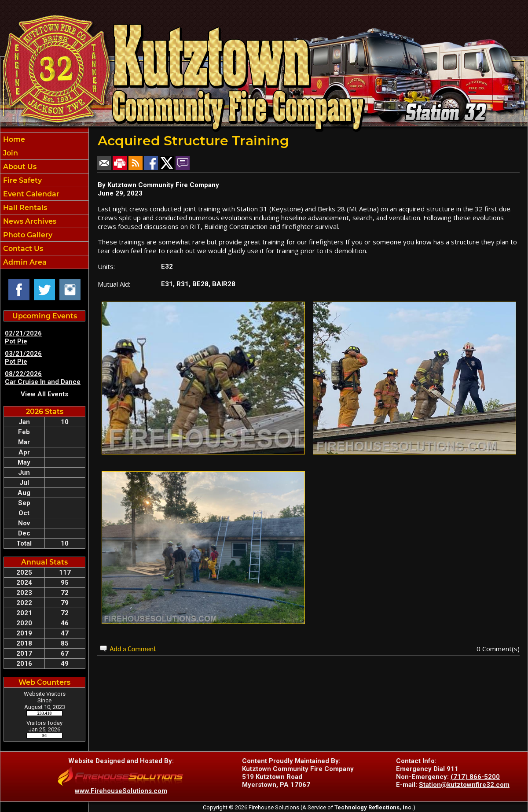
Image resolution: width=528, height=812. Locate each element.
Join (10, 153)
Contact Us (22, 249)
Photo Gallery (27, 235)
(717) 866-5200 (475, 777)
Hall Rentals (24, 208)
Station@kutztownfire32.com (464, 785)
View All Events (44, 394)
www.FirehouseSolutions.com (121, 791)
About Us (19, 167)
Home (13, 139)
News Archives (29, 221)
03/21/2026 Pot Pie (23, 358)
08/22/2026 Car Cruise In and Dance (43, 378)
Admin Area (24, 262)
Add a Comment (133, 649)
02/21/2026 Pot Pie (23, 337)
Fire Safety (22, 180)
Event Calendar (30, 194)
